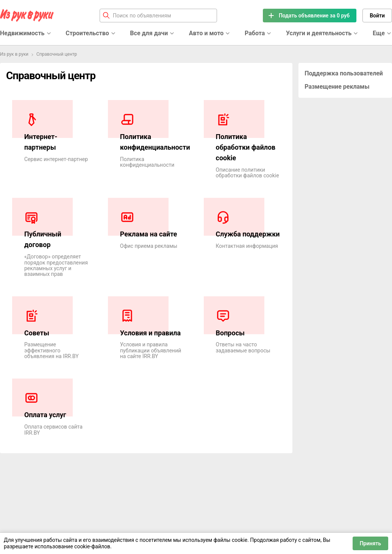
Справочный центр (57, 54)
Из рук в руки (14, 54)
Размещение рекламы (337, 87)
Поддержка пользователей (344, 73)
